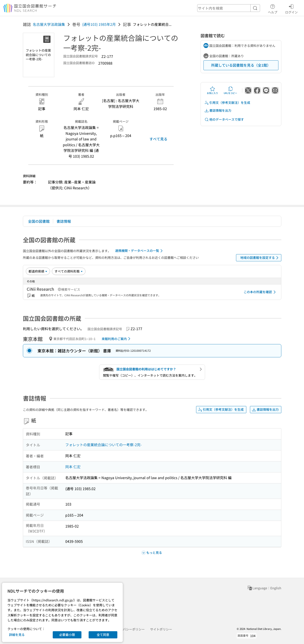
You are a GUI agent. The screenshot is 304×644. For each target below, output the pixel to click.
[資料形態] (69, 271)
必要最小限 (67, 635)
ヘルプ (273, 8)
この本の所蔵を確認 (260, 292)
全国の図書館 (39, 221)
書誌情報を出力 (218, 110)
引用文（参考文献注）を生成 (227, 103)
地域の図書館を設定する (260, 258)
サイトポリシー (161, 629)
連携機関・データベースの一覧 (140, 251)
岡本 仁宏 (73, 467)
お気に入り (212, 90)
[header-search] (229, 8)
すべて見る (158, 139)
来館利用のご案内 (117, 339)
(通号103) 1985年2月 (99, 24)
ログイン (291, 8)
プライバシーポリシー (129, 629)
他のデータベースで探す (224, 119)
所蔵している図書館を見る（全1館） (241, 65)
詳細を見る (17, 635)
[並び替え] (38, 271)
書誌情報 (64, 221)
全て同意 (103, 635)
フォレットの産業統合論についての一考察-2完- (104, 445)
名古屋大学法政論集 (49, 24)
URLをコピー (230, 90)
